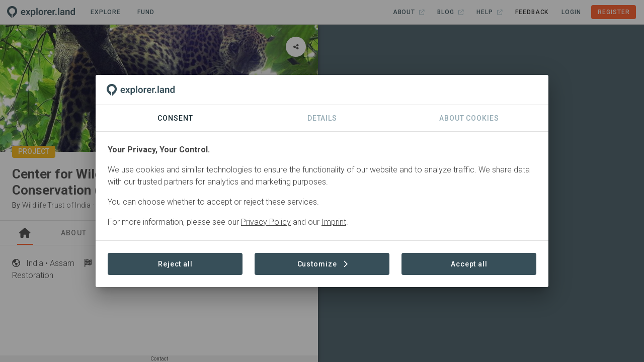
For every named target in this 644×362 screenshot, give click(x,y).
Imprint (334, 222)
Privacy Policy (266, 222)
